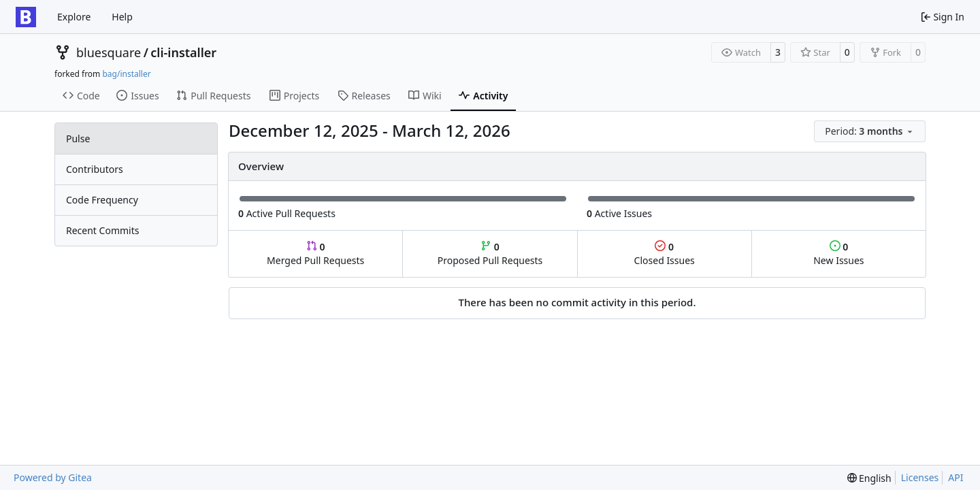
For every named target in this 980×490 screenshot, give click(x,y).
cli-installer (183, 52)
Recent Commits (102, 230)
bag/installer (126, 74)
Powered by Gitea (53, 477)
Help (122, 17)
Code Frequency (102, 200)
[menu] (870, 131)
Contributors (95, 169)
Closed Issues (665, 254)
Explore (74, 17)
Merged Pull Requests (315, 254)
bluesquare (109, 52)
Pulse (78, 138)
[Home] (26, 17)
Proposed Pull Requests (490, 254)
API (955, 477)
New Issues (838, 254)
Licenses (920, 477)
